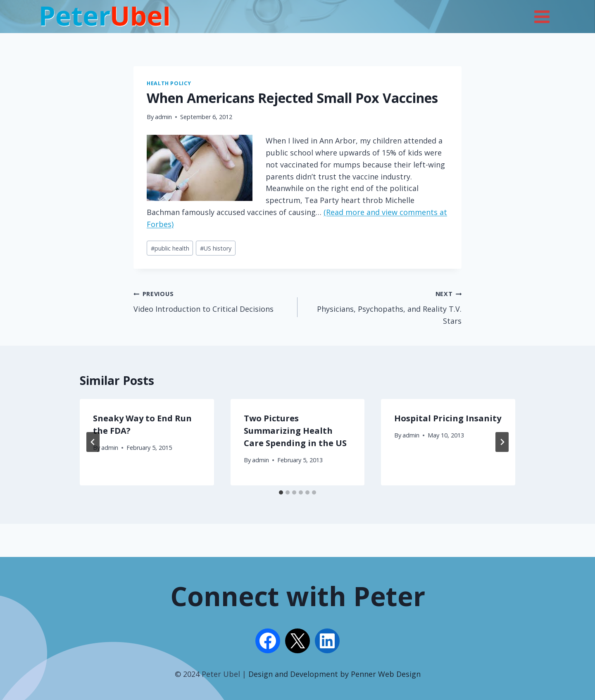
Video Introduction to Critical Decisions (212, 301)
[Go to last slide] (93, 442)
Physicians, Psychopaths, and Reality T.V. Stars (383, 307)
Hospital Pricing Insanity (448, 418)
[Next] (502, 442)
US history (216, 248)
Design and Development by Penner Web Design (334, 674)
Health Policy (169, 83)
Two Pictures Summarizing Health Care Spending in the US (295, 431)
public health (170, 248)
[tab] (281, 492)
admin (163, 117)
